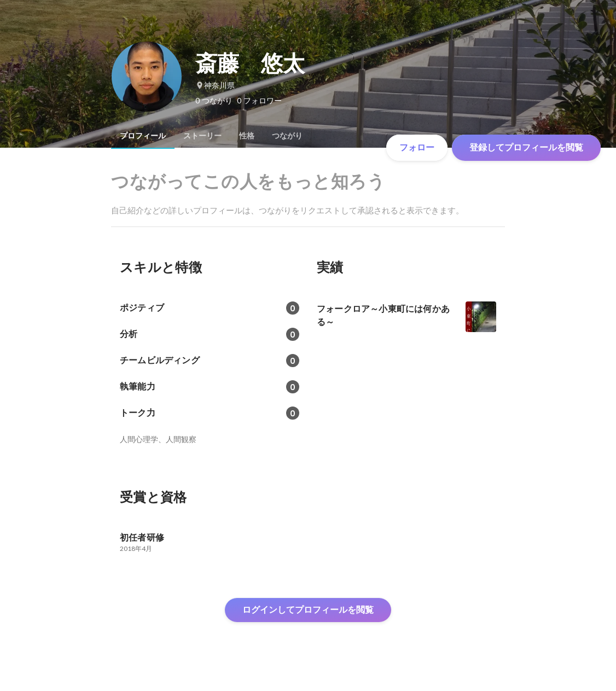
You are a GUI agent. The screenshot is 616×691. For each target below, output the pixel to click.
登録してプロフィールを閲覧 (526, 147)
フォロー (417, 147)
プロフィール (143, 136)
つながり (287, 136)
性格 (247, 136)
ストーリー (202, 136)
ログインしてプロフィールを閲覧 (308, 610)
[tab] (143, 136)
